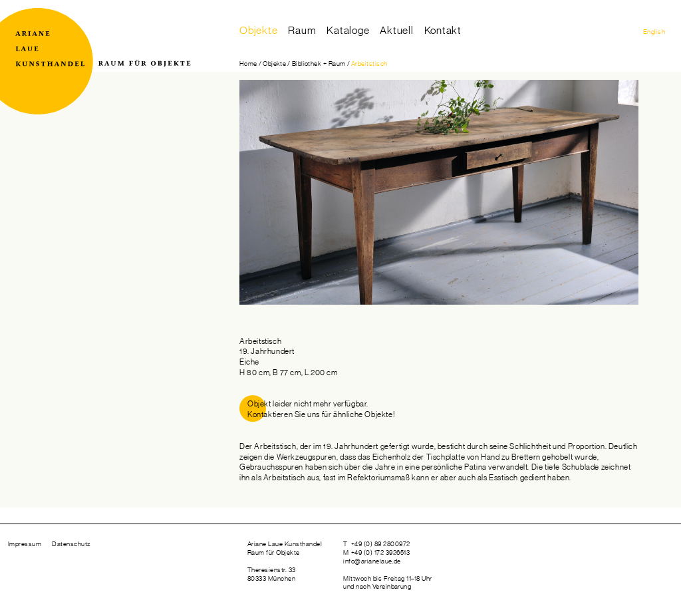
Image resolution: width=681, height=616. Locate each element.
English (654, 32)
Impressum (25, 544)
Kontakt (443, 31)
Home (248, 64)
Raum (302, 31)
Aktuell (397, 31)
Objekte (259, 31)
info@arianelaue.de (372, 561)
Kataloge (348, 31)
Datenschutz (71, 544)
